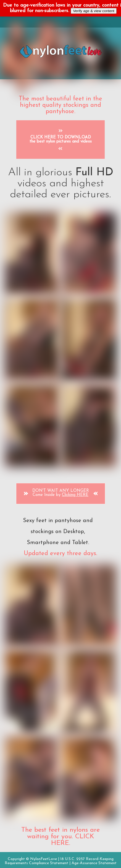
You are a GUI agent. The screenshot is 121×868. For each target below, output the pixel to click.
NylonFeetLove (44, 859)
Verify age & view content (94, 11)
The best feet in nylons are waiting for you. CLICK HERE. (60, 837)
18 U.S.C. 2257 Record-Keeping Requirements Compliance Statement (59, 861)
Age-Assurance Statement (94, 863)
